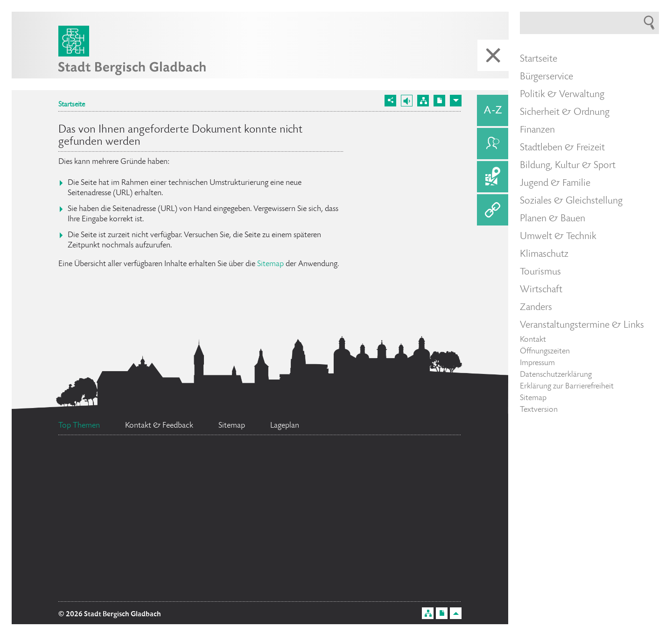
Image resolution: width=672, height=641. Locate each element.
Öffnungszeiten (545, 352)
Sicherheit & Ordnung (565, 113)
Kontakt (533, 340)
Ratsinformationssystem (250, 459)
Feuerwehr (383, 471)
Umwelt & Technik (558, 237)
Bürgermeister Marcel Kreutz (149, 547)
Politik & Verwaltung (562, 95)
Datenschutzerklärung (556, 375)
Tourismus (540, 272)
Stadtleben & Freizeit (562, 148)
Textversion (539, 410)
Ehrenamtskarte (108, 467)
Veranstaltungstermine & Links (582, 325)
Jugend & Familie (555, 183)
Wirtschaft (541, 290)
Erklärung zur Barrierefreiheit (567, 387)
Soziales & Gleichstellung (571, 201)
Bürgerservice (546, 77)
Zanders (536, 308)
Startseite (72, 105)
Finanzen (537, 130)
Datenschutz (131, 570)
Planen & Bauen (553, 219)
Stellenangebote (384, 504)
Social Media (113, 502)
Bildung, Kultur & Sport (568, 166)
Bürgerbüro (266, 584)
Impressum (537, 363)
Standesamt (305, 540)
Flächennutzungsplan (247, 512)
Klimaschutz (544, 254)
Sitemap (270, 264)
